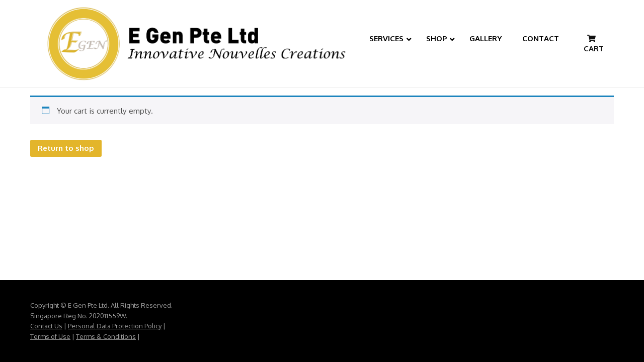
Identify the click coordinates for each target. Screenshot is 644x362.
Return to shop (66, 148)
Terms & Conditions (106, 336)
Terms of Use (50, 336)
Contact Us (46, 326)
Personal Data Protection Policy (115, 326)
